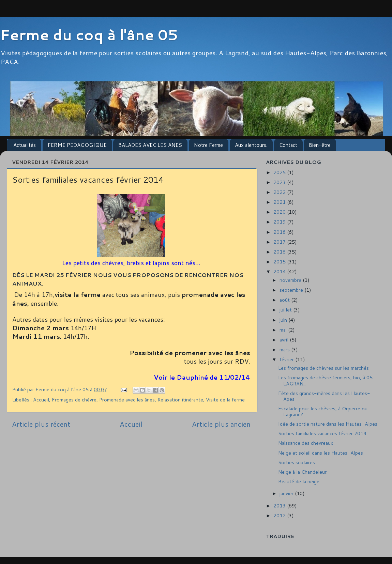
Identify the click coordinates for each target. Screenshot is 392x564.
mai (284, 330)
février (287, 359)
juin (284, 320)
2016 (280, 252)
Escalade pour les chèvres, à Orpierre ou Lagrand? (323, 411)
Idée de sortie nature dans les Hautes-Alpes (328, 424)
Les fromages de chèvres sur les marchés (323, 368)
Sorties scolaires (297, 462)
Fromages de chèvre (74, 400)
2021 (280, 202)
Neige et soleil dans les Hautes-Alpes (321, 453)
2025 (280, 172)
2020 (280, 212)
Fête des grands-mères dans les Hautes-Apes (324, 396)
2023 (280, 182)
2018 (280, 232)
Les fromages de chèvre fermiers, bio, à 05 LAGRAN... (325, 380)
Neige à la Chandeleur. (303, 472)
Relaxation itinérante (180, 400)
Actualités (25, 145)
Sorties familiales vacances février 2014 (322, 433)
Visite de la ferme (225, 400)
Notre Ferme (208, 145)
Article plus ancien (221, 424)
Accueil (41, 400)
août (285, 300)
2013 (280, 506)
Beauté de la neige (299, 481)
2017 (280, 242)
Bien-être (320, 145)
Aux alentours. (251, 145)
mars (285, 349)
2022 (280, 192)
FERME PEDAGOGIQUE (77, 145)
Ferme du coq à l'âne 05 (89, 35)
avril (285, 340)
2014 (280, 271)
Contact (288, 145)
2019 (280, 222)
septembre (292, 290)
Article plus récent (41, 424)
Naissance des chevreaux (306, 443)
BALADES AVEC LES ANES (150, 145)
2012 (280, 515)
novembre (291, 280)
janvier (287, 493)
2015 (280, 262)
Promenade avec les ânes (127, 400)
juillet (286, 310)
